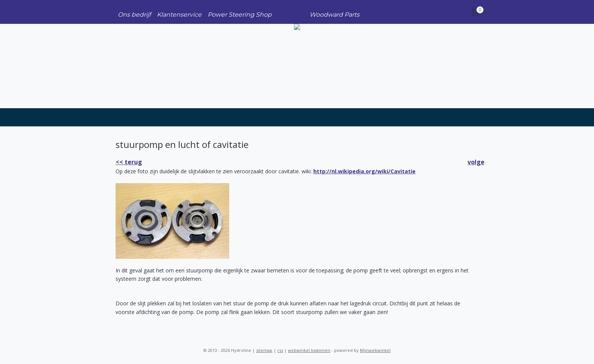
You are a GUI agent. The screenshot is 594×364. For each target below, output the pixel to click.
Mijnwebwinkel (375, 350)
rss (280, 350)
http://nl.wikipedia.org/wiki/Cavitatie (364, 171)
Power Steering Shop (240, 15)
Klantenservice (179, 15)
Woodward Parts (335, 15)
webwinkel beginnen (309, 350)
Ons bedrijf (134, 15)
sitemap (264, 350)
